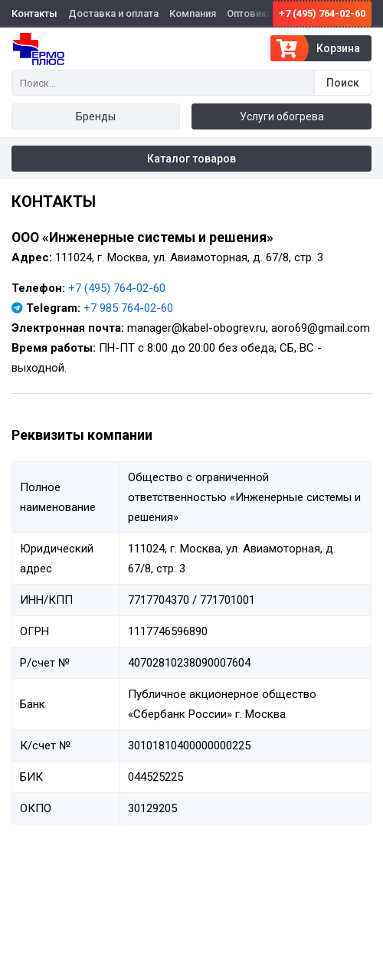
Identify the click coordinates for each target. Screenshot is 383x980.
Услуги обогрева (282, 116)
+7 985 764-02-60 (128, 308)
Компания (193, 13)
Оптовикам (253, 13)
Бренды (96, 116)
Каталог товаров (191, 159)
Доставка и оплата (113, 13)
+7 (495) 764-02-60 (322, 13)
